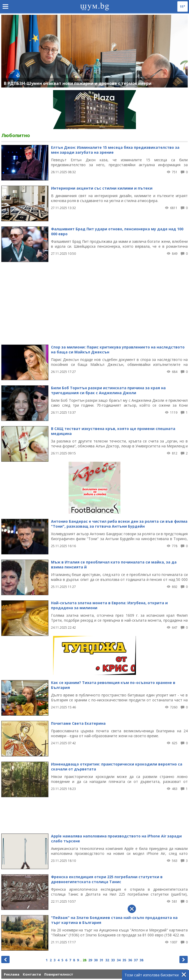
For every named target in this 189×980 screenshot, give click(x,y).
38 (141, 960)
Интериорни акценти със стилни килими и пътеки (102, 188)
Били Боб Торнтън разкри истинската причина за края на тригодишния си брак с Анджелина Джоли (108, 390)
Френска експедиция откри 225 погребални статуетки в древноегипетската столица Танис (107, 879)
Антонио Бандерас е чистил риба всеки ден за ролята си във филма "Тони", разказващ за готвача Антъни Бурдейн (119, 524)
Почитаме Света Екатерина (78, 723)
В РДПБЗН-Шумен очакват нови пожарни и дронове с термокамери (78, 83)
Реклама (12, 974)
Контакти (32, 974)
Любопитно (16, 135)
